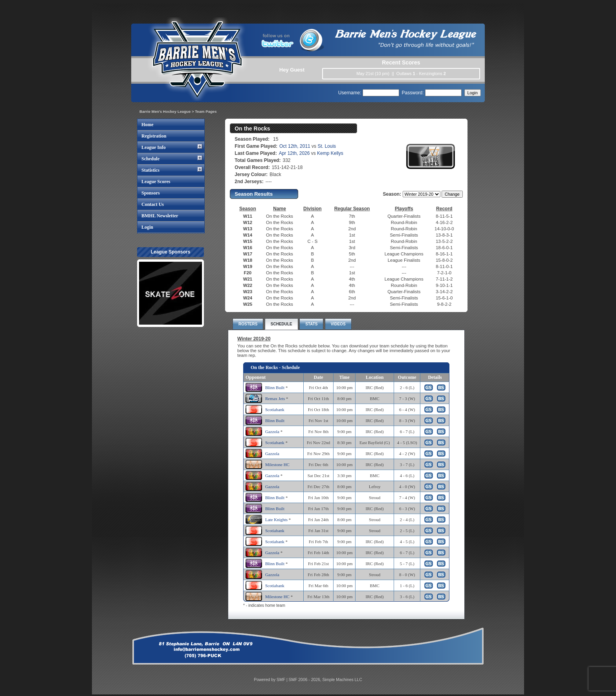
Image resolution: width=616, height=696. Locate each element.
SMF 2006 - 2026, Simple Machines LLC (325, 680)
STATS (311, 324)
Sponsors (151, 193)
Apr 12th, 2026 (294, 153)
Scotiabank (275, 410)
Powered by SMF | (271, 680)
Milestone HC (277, 465)
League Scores (156, 182)
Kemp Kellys (330, 153)
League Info (154, 147)
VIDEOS (338, 324)
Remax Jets (275, 399)
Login (147, 227)
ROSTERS (248, 324)
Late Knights (276, 520)
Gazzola (272, 432)
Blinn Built (275, 387)
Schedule (150, 159)
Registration (154, 136)
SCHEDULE (281, 324)
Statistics (150, 170)
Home (148, 125)
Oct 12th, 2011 (295, 146)
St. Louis (327, 146)
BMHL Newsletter (160, 216)
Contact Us (153, 204)
